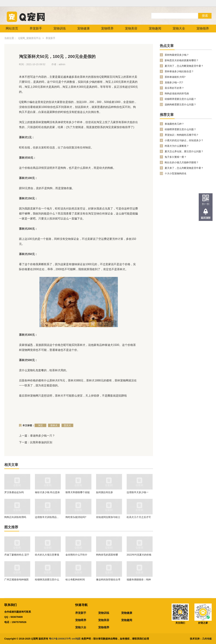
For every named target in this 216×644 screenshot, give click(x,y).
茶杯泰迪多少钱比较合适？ (179, 71)
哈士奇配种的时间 (75, 580)
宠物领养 (203, 28)
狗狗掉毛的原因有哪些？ (107, 555)
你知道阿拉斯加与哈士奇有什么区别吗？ (108, 517)
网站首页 (12, 28)
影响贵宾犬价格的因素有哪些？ (182, 60)
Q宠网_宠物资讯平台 (29, 38)
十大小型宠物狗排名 (176, 173)
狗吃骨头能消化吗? (76, 517)
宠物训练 (60, 28)
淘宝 (40, 425)
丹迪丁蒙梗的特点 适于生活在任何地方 (17, 555)
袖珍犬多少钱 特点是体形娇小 (47, 492)
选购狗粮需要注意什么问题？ (180, 104)
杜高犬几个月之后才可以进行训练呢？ (139, 517)
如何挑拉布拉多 (105, 492)
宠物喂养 (107, 28)
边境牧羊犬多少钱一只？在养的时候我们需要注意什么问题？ (139, 492)
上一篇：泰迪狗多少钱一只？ (37, 436)
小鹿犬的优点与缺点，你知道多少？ (184, 140)
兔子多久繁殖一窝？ (176, 157)
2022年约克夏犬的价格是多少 (139, 555)
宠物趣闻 (155, 28)
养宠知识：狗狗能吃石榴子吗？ (182, 135)
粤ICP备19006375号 (60, 639)
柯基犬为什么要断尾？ (177, 146)
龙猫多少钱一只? (174, 82)
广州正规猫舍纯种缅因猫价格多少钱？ (16, 580)
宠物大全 (179, 28)
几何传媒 (207, 639)
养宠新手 (36, 28)
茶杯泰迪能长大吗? (175, 77)
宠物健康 (83, 28)
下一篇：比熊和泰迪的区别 (36, 442)
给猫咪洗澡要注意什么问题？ (47, 580)
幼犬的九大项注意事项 (47, 555)
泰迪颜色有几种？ (174, 124)
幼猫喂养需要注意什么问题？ (180, 99)
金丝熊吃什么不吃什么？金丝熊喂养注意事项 (78, 555)
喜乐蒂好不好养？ (174, 88)
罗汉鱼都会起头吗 (14, 492)
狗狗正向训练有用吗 (15, 517)
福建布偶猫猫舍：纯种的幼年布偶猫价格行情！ (139, 580)
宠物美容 (131, 28)
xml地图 (76, 639)
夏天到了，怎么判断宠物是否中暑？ (184, 66)
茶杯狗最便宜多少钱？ (177, 55)
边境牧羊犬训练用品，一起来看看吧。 (47, 517)
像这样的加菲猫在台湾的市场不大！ (108, 580)
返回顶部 (206, 218)
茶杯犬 (54, 425)
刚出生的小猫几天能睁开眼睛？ (182, 162)
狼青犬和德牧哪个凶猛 (78, 492)
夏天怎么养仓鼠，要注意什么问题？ (184, 151)
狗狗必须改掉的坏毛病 (177, 93)
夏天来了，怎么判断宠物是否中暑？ (184, 168)
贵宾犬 (67, 425)
